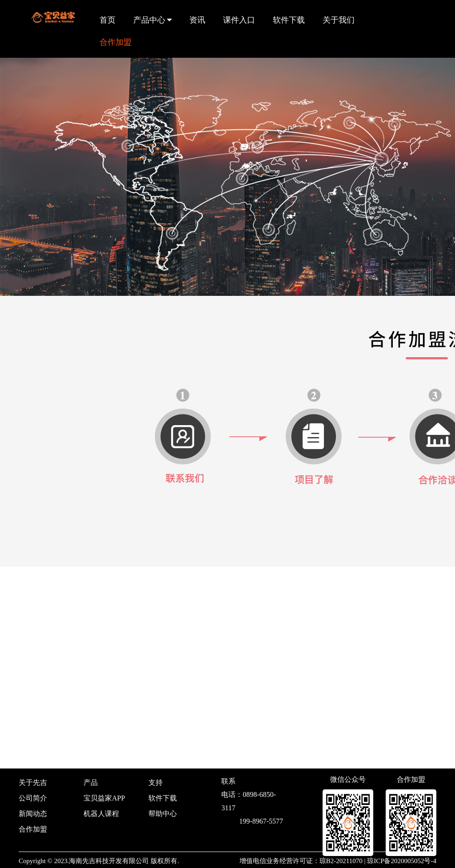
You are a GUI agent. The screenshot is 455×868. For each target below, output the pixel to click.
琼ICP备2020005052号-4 (402, 861)
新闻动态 (33, 814)
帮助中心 (163, 814)
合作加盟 (33, 829)
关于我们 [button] (339, 20)
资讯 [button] (197, 20)
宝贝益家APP (104, 798)
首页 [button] (108, 20)
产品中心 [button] (153, 20)
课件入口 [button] (239, 20)
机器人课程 (101, 814)
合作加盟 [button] (116, 42)
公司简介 (33, 798)
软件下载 (163, 798)
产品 (91, 782)
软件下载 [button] (289, 20)
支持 (156, 782)
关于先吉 (33, 782)
